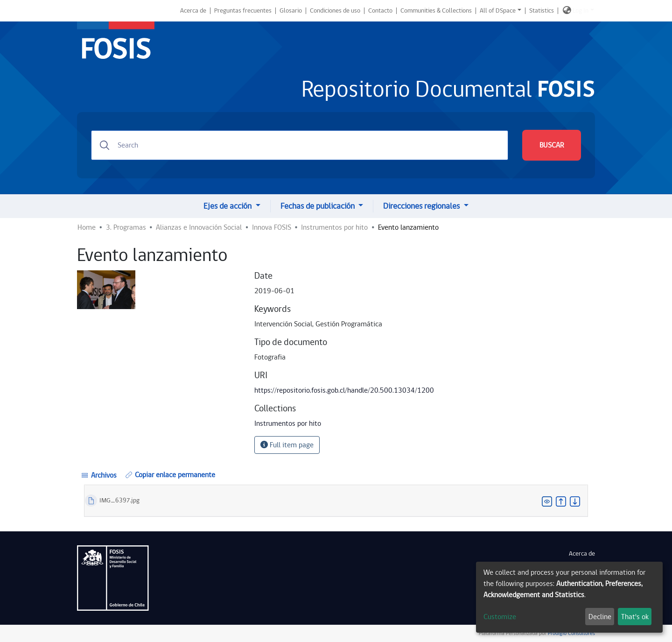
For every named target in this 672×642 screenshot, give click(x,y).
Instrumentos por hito (334, 227)
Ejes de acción (228, 206)
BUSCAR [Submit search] (552, 145)
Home (87, 227)
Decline (600, 617)
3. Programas (126, 227)
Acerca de (193, 11)
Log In (581, 11)
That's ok (635, 617)
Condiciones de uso (335, 11)
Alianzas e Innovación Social (199, 227)
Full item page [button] (287, 445)
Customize (500, 617)
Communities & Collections (436, 11)
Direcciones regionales (422, 206)
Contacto (380, 11)
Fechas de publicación (318, 206)
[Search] (300, 145)
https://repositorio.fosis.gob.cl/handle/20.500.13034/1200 (344, 390)
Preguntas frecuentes (243, 11)
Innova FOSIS (272, 227)
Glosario (291, 11)
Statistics (542, 11)
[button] (567, 11)
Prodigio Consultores (571, 633)
